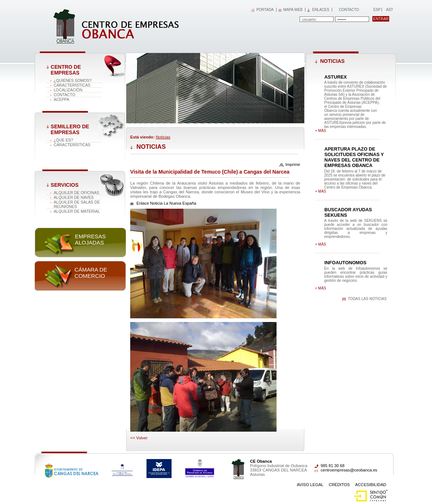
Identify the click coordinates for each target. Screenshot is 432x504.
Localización (68, 90)
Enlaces (321, 10)
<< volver (139, 438)
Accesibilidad (371, 485)
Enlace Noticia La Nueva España (166, 203)
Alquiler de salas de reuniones (77, 204)
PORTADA (265, 10)
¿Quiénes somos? (73, 80)
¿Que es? (63, 140)
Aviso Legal (310, 485)
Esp (377, 10)
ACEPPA (62, 99)
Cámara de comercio (91, 273)
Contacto (349, 10)
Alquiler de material (77, 211)
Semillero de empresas (70, 129)
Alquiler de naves (74, 197)
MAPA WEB (293, 10)
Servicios (65, 185)
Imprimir (293, 164)
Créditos (339, 485)
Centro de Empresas (66, 70)
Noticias (163, 137)
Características (72, 85)
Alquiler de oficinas (76, 193)
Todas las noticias (367, 299)
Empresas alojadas (90, 239)
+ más (320, 131)
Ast (389, 10)
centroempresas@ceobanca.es (349, 470)
